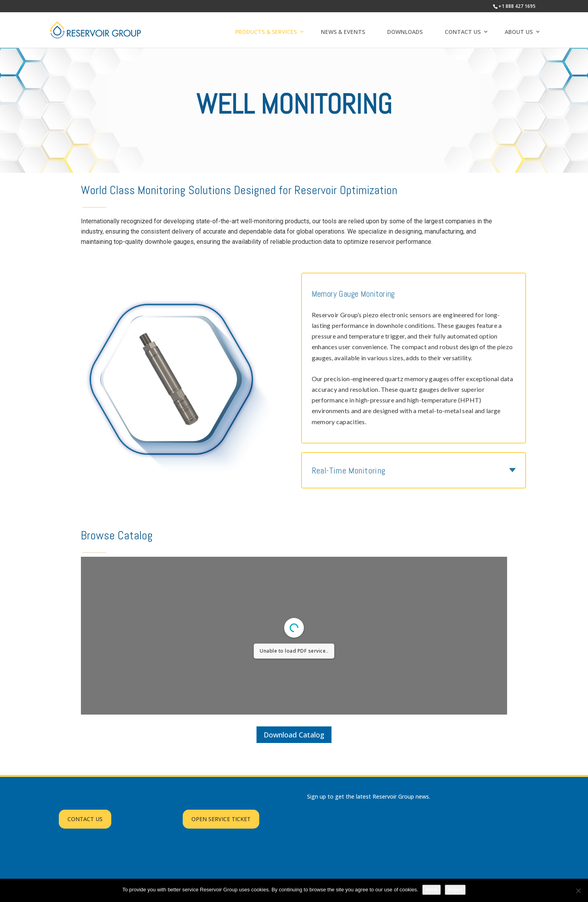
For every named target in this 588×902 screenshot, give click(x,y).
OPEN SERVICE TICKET (221, 819)
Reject (455, 890)
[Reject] (578, 891)
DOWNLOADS (405, 32)
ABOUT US (519, 32)
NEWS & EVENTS (343, 32)
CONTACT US (463, 32)
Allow (432, 890)
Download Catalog (294, 735)
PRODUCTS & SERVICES (266, 32)
